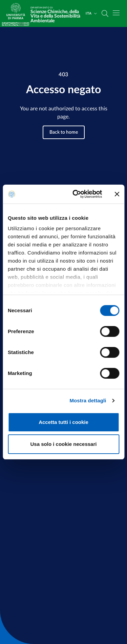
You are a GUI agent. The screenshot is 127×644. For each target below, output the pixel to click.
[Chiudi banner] (117, 194)
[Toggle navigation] (116, 13)
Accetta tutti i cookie (63, 422)
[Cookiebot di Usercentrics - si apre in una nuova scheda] (76, 194)
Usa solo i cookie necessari (64, 444)
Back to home (64, 132)
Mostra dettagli (88, 400)
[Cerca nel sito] (105, 14)
